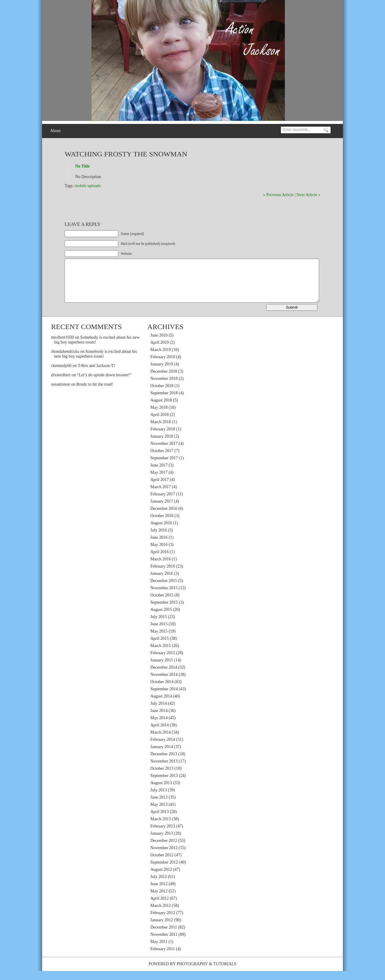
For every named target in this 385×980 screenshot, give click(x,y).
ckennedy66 (61, 375)
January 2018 (162, 445)
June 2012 (159, 893)
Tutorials (225, 973)
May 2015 (159, 640)
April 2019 (160, 351)
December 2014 (164, 676)
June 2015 (159, 633)
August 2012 (161, 878)
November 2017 (164, 453)
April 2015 (160, 647)
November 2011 (164, 943)
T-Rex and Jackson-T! (96, 375)
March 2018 (161, 431)
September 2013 (164, 785)
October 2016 (162, 525)
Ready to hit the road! (95, 393)
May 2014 (159, 727)
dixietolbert (61, 384)
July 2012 (159, 886)
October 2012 (162, 864)
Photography (192, 973)
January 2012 (162, 929)
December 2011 (164, 936)
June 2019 (159, 344)
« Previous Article (278, 195)
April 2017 (160, 489)
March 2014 (161, 741)
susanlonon (61, 393)
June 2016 (159, 546)
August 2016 (161, 532)
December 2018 (164, 380)
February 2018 (163, 438)
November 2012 (164, 857)
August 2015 (161, 619)
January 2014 (162, 756)
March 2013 (161, 828)
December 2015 (164, 590)
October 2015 (162, 604)
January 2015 (162, 669)
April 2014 (160, 734)
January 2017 (162, 510)
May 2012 (159, 900)
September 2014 (164, 698)
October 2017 (162, 460)
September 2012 (164, 871)
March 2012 (161, 915)
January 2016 (162, 582)
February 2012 (163, 922)
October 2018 (162, 395)
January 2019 (162, 373)
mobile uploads (88, 186)
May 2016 (159, 554)
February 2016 (163, 575)
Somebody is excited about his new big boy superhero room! (95, 363)
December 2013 (164, 763)
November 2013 (164, 770)
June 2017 (159, 474)
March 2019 (161, 359)
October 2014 (162, 691)
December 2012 (164, 850)
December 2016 (164, 518)
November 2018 (164, 388)
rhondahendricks (65, 361)
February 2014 (163, 749)
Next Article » (308, 195)
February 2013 (163, 835)
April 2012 (160, 907)
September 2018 (164, 402)
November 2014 (164, 684)
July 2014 (159, 712)
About (55, 131)
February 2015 (163, 662)
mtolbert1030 (62, 346)
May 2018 (159, 416)
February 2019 (163, 366)
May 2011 (159, 951)
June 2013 (159, 806)
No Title (82, 166)
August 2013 (161, 792)
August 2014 (161, 705)
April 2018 (160, 424)
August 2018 (161, 409)
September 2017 (164, 467)
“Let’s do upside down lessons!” (104, 384)
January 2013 (162, 842)
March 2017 (161, 496)
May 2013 (159, 814)
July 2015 (159, 626)
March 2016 (161, 568)
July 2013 (159, 799)
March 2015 (161, 655)
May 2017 (159, 481)
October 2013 (162, 777)
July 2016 (159, 539)
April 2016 (160, 561)
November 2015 (164, 597)
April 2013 (160, 821)
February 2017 (163, 503)
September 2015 (164, 611)
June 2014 (159, 720)
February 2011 (163, 958)
